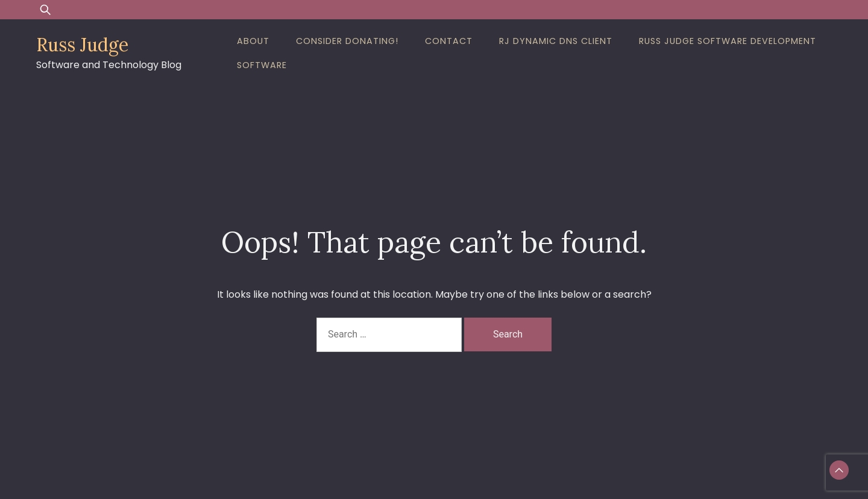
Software (262, 65)
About (253, 41)
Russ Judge (82, 45)
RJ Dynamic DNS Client (556, 41)
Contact (449, 41)
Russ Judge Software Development (728, 41)
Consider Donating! (347, 41)
